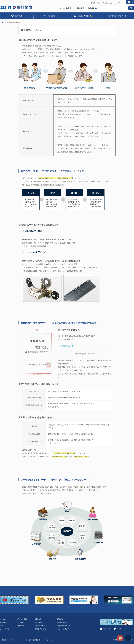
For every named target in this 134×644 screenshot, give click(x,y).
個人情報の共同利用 (34, 640)
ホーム (2, 619)
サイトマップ (48, 640)
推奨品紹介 (50, 16)
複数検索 (93, 8)
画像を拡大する (67, 346)
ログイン (120, 3)
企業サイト (95, 3)
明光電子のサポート (117, 16)
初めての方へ (61, 622)
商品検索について (64, 626)
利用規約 (5, 640)
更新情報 (60, 619)
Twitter (118, 629)
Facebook (105, 629)
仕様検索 (80, 8)
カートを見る (5, 629)
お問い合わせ (107, 3)
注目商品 (17, 16)
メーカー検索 (66, 8)
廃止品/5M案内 (83, 16)
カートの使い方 (63, 629)
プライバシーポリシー (18, 640)
